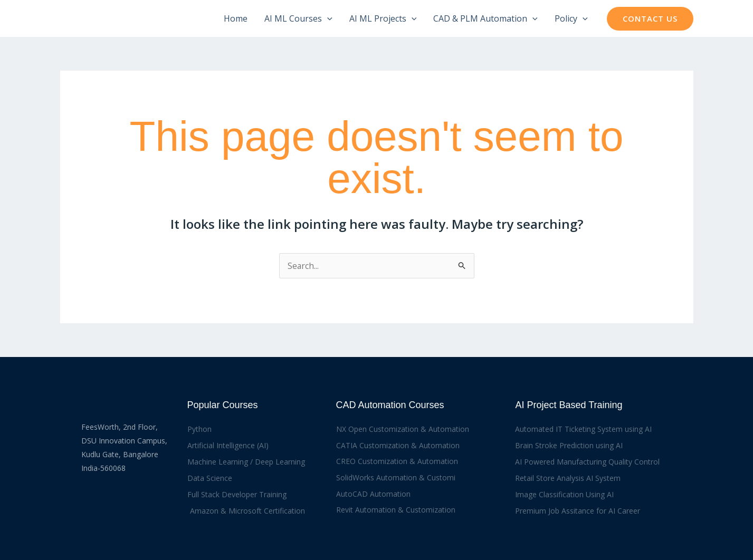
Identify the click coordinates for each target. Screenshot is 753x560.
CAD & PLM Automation (485, 18)
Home (236, 18)
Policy (571, 18)
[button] (327, 18)
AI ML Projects (383, 18)
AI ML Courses (298, 18)
